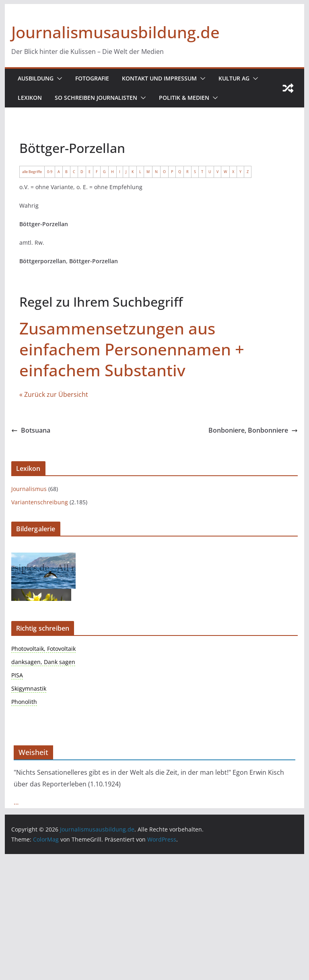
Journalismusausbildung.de (113, 32)
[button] (58, 78)
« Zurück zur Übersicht (54, 394)
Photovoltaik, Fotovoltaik (43, 649)
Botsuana (31, 430)
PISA (17, 675)
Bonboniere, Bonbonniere (253, 430)
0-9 (50, 172)
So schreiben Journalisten (95, 98)
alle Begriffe (32, 172)
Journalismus (29, 489)
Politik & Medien (183, 98)
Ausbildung (36, 78)
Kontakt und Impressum (160, 78)
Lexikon (30, 98)
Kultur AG (234, 78)
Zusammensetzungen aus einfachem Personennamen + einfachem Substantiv (130, 349)
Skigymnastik (29, 688)
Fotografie (93, 78)
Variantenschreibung (40, 502)
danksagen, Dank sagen (43, 662)
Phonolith (24, 702)
